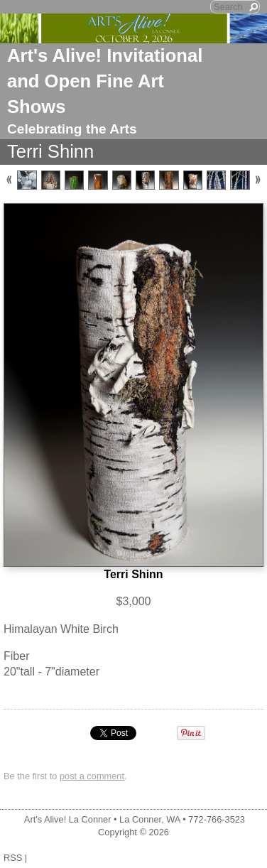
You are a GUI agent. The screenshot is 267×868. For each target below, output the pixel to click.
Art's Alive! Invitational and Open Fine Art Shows (105, 81)
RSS (13, 858)
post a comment (92, 776)
